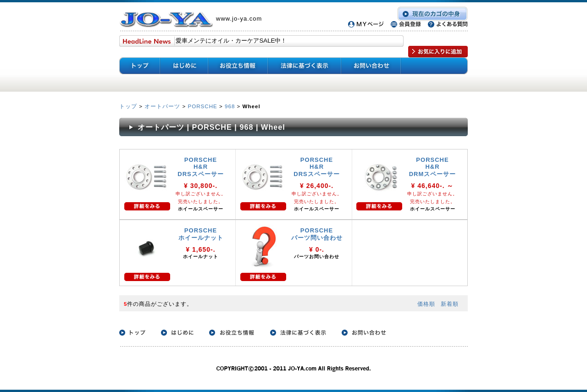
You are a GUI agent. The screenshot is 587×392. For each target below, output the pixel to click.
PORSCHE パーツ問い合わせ (317, 234)
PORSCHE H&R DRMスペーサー (433, 167)
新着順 (450, 304)
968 (230, 106)
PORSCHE (202, 106)
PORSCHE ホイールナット (204, 234)
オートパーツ (162, 106)
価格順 (426, 304)
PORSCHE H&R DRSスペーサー (200, 167)
